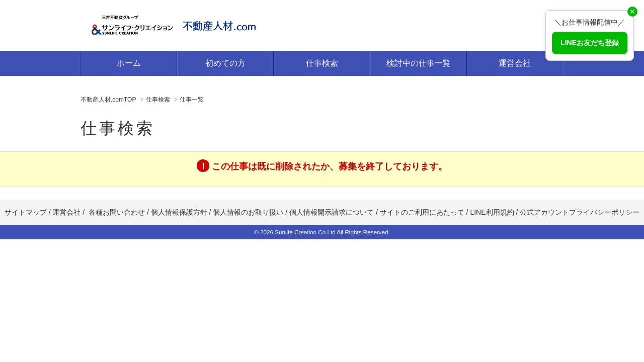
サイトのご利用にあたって (422, 212)
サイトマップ (26, 212)
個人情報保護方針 (179, 212)
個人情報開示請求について (332, 212)
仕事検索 (322, 63)
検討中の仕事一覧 (419, 63)
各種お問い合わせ (117, 212)
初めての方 (225, 63)
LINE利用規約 (492, 212)
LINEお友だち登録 (590, 43)
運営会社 (515, 63)
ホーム (129, 63)
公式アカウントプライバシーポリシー (580, 212)
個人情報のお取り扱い (249, 212)
